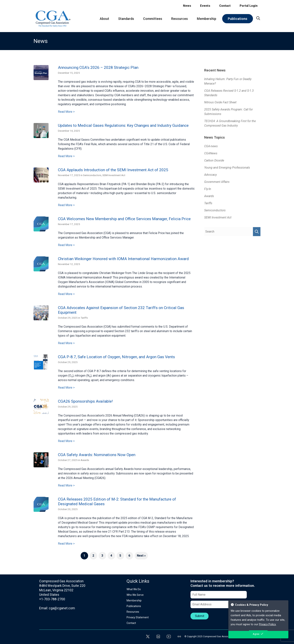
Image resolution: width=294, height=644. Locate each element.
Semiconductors (92, 175)
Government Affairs (217, 182)
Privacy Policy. (268, 624)
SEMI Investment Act (114, 175)
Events (205, 6)
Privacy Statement (138, 617)
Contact (225, 6)
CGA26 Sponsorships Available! (85, 401)
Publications (134, 606)
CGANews (211, 153)
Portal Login (249, 6)
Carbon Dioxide (214, 160)
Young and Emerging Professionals (227, 168)
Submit (200, 616)
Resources (133, 612)
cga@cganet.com (62, 608)
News (187, 6)
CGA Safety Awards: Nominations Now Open (97, 455)
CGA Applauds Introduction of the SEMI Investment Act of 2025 (113, 170)
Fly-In (208, 189)
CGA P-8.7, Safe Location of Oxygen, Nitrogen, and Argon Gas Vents (116, 357)
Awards (85, 460)
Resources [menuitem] (180, 19)
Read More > (66, 112)
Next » (141, 556)
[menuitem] (258, 18)
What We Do (134, 589)
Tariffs (84, 318)
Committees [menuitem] (153, 19)
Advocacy (210, 175)
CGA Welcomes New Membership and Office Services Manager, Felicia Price (124, 219)
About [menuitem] (104, 19)
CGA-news (211, 146)
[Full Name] (219, 595)
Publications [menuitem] (238, 19)
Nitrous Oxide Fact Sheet (220, 102)
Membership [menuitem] (207, 19)
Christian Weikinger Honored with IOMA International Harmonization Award (123, 259)
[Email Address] (219, 604)
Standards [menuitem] (126, 19)
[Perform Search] (257, 232)
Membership (134, 600)
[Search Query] (229, 232)
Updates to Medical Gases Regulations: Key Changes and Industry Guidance (123, 125)
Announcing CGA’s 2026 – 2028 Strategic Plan (98, 68)
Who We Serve (135, 595)
